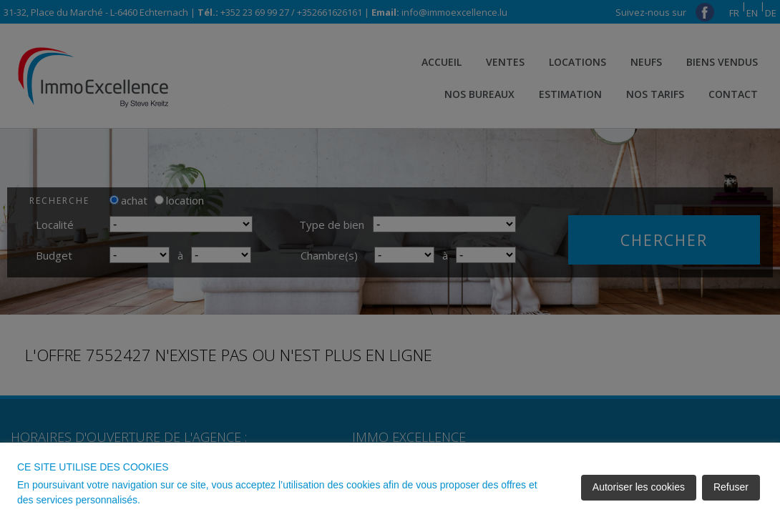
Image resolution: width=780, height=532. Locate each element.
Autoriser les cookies (639, 487)
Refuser (731, 487)
